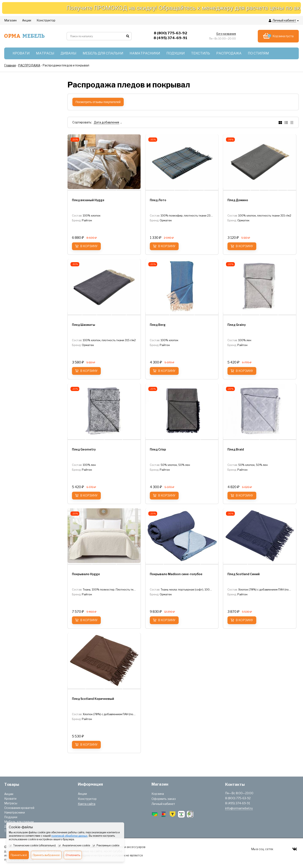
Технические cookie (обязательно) (32, 846)
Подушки (11, 817)
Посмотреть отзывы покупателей (98, 102)
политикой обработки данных (69, 836)
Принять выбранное (46, 855)
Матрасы (11, 803)
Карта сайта (87, 804)
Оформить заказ (164, 799)
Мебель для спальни (19, 822)
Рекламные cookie (106, 846)
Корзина (158, 794)
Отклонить (73, 855)
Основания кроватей (19, 808)
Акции (9, 794)
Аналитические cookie (74, 846)
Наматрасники (15, 812)
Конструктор (87, 799)
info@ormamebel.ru (239, 808)
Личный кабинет (163, 804)
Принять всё (19, 855)
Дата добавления (106, 122)
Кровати (10, 799)
